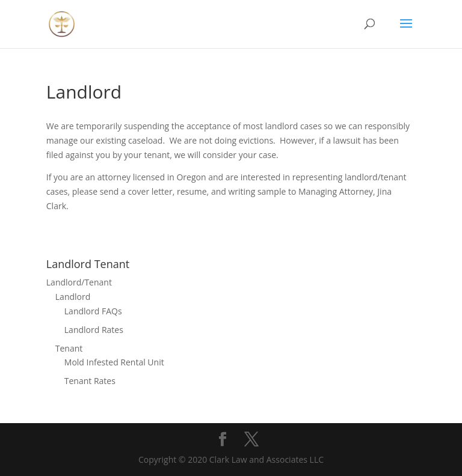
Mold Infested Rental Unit (114, 362)
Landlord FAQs (93, 311)
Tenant (69, 348)
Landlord (73, 297)
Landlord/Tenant (79, 282)
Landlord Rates (94, 330)
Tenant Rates (90, 381)
